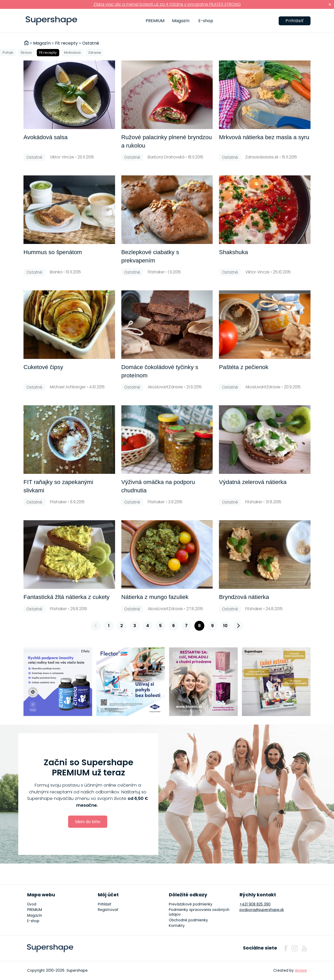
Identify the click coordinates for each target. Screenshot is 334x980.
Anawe (301, 970)
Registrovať (108, 910)
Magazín (181, 21)
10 (225, 626)
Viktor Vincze (62, 157)
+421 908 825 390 (255, 904)
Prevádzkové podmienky (191, 904)
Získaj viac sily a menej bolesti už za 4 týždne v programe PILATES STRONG (167, 4)
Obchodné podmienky (188, 920)
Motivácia (72, 53)
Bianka (56, 272)
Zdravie (95, 53)
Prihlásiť (295, 21)
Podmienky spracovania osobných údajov (199, 912)
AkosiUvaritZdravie (165, 387)
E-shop (206, 21)
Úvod (32, 904)
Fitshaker (156, 272)
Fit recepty (48, 53)
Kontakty (177, 926)
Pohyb (8, 53)
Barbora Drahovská (166, 157)
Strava (26, 53)
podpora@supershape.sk (262, 910)
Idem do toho (88, 822)
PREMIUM (155, 21)
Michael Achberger (68, 387)
